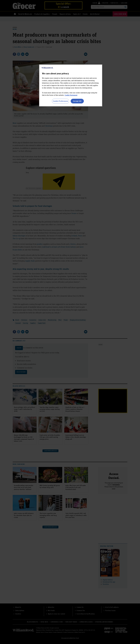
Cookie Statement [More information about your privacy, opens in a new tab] (71, 95)
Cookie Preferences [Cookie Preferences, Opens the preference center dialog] (61, 101)
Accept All (77, 101)
